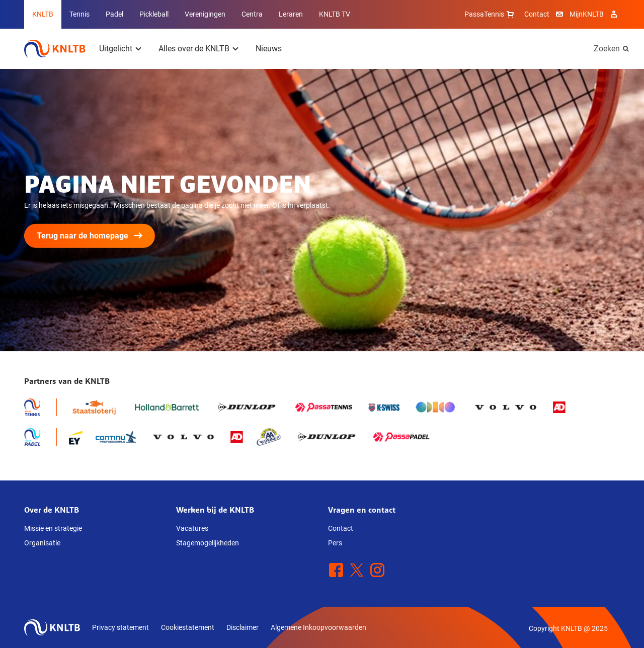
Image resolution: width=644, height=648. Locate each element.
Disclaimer (243, 627)
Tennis (79, 14)
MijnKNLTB (587, 14)
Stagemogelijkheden (208, 543)
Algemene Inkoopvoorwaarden (318, 627)
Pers (335, 543)
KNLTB (43, 14)
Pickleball (154, 14)
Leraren (291, 14)
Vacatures (192, 528)
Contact (537, 14)
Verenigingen (205, 14)
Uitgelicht (116, 49)
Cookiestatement (188, 627)
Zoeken (607, 49)
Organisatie (42, 543)
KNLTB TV (335, 14)
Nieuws (269, 49)
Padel (114, 14)
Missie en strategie (53, 528)
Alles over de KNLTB (194, 49)
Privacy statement (120, 627)
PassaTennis (490, 14)
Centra (252, 14)
